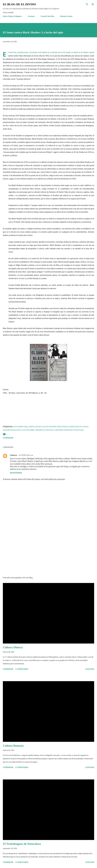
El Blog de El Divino (19, 4)
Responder (16, 473)
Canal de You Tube (47, 16)
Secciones (31, 16)
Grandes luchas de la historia (49, 430)
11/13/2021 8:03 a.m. (26, 455)
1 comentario (22, 669)
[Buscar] (87, 4)
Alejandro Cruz (21, 427)
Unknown (13, 455)
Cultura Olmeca (13, 647)
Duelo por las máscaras (68, 427)
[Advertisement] (48, 552)
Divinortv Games (66, 16)
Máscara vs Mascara (74, 430)
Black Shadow (50, 427)
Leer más (90, 669)
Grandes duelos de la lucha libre (19, 430)
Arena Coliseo (36, 427)
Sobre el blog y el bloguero (12, 16)
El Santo (84, 427)
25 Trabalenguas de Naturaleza (22, 844)
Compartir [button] (8, 438)
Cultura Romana (13, 746)
